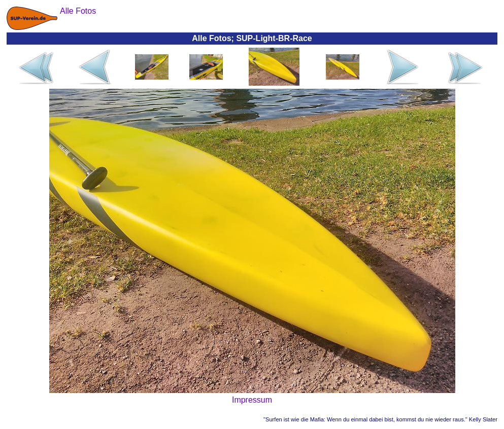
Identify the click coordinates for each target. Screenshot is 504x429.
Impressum (252, 400)
